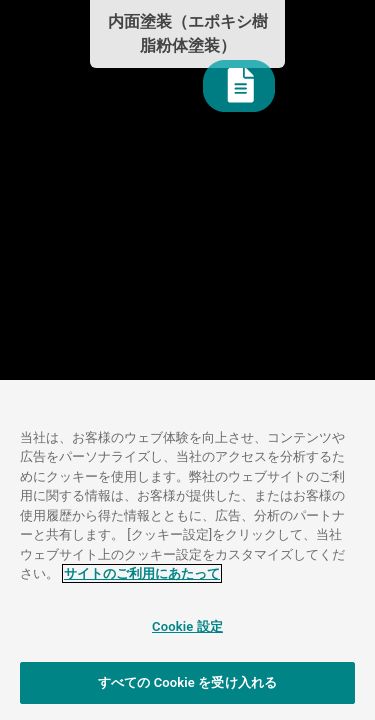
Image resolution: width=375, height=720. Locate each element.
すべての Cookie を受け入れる (187, 682)
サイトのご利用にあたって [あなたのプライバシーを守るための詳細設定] (142, 573)
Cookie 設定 (187, 626)
